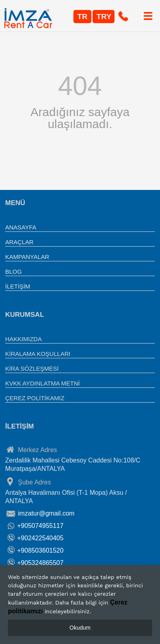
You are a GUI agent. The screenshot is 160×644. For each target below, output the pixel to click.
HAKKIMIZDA (24, 339)
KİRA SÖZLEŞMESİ (32, 368)
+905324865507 (40, 563)
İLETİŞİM (18, 286)
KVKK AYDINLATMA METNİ (42, 383)
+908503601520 (40, 550)
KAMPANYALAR (27, 257)
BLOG (14, 272)
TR (82, 17)
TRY (104, 17)
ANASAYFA (21, 227)
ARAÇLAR (19, 242)
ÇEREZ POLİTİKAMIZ (35, 398)
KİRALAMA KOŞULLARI (38, 354)
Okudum (80, 628)
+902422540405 (40, 538)
